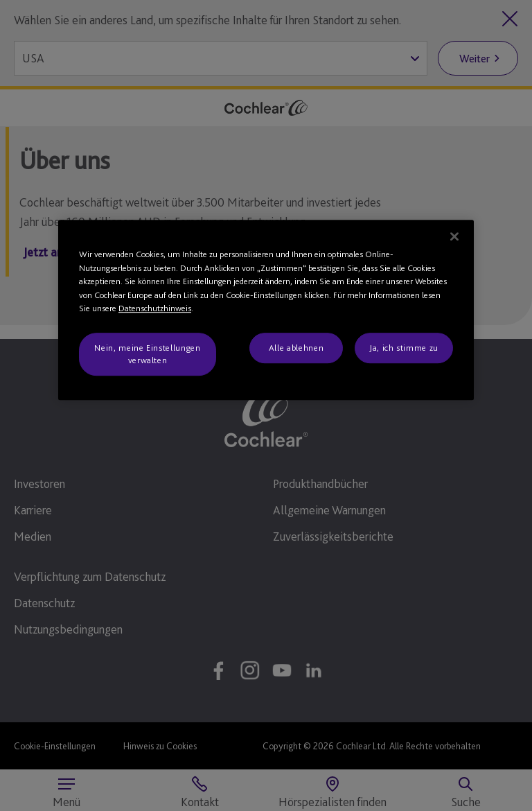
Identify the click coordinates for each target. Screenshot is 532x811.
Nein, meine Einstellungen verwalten (147, 354)
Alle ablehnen (296, 348)
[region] (266, 310)
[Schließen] (454, 236)
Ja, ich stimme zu (404, 348)
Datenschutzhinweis (155, 308)
